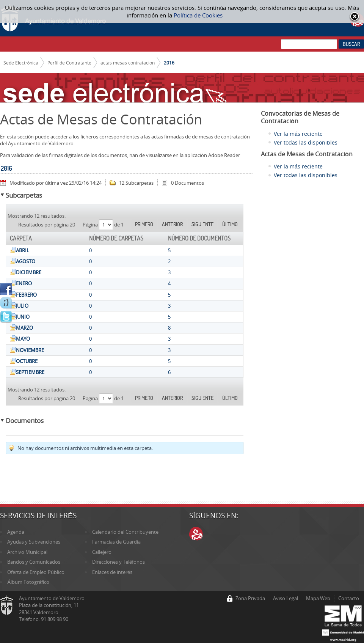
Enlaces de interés (112, 572)
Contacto (349, 598)
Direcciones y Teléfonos (118, 562)
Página (91, 225)
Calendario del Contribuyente (125, 532)
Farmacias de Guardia (116, 542)
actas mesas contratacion (128, 63)
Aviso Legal (286, 598)
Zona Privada (250, 598)
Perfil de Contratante (69, 63)
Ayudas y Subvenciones (34, 542)
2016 (169, 63)
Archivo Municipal (27, 552)
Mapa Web (318, 598)
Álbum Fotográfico (28, 582)
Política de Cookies (198, 15)
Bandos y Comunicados (34, 562)
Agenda (16, 532)
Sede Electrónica (21, 63)
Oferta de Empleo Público (36, 572)
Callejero (102, 552)
